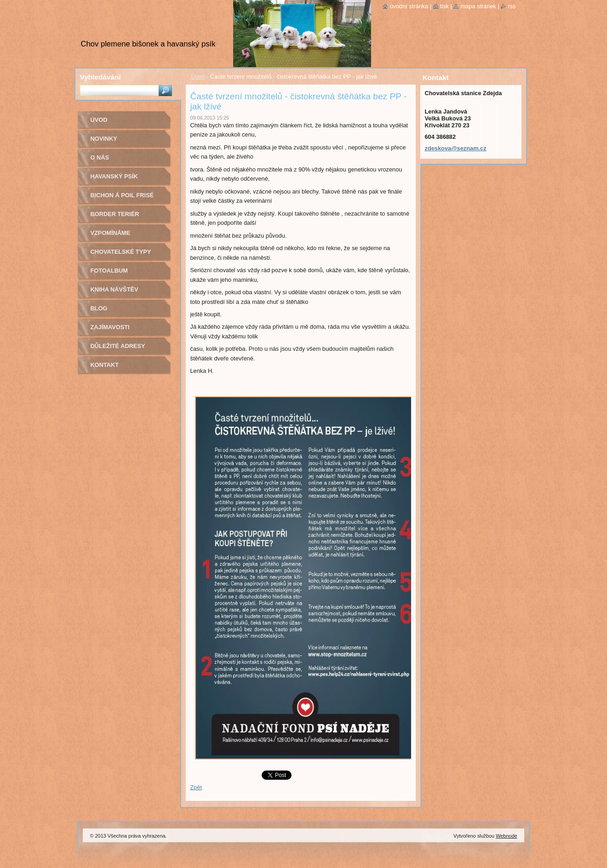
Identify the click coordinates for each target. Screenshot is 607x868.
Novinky (104, 139)
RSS (512, 6)
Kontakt (105, 365)
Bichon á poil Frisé (122, 195)
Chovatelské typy (121, 252)
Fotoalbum (109, 271)
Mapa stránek (478, 6)
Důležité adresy (118, 346)
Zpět (196, 787)
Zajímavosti (110, 327)
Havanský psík (114, 176)
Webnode (506, 836)
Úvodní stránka (409, 6)
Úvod (198, 77)
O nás (100, 157)
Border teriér (115, 214)
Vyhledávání (100, 77)
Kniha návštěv (115, 289)
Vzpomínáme (111, 233)
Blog (99, 308)
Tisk (444, 6)
